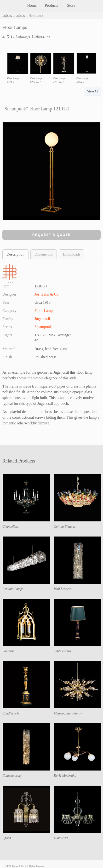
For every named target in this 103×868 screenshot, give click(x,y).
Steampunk (43, 327)
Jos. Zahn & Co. (47, 294)
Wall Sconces (63, 589)
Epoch (7, 838)
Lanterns (8, 651)
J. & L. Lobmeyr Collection (26, 36)
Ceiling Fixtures (65, 527)
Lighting (7, 16)
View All (93, 91)
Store (71, 5)
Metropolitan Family (68, 713)
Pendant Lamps (13, 589)
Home (32, 5)
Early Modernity (65, 776)
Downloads (72, 254)
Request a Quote (52, 235)
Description (15, 254)
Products (51, 5)
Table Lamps (62, 651)
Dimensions (44, 254)
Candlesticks (11, 713)
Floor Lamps (44, 311)
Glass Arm (61, 838)
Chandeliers (11, 527)
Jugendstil (42, 319)
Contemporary (12, 776)
